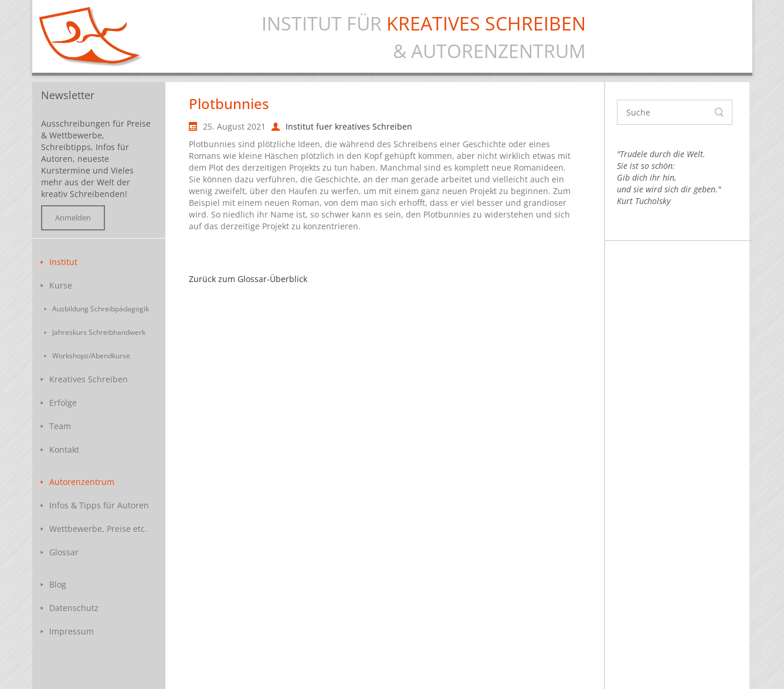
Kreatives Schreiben (89, 379)
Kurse (61, 285)
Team (60, 426)
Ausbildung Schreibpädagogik (101, 309)
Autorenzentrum (82, 482)
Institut (63, 262)
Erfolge (63, 403)
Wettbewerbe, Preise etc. (98, 529)
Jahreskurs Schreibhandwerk (99, 332)
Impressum (72, 631)
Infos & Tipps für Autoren (99, 505)
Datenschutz (74, 608)
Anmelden (73, 218)
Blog (58, 584)
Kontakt (64, 449)
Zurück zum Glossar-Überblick (248, 279)
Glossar (64, 552)
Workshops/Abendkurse (91, 356)
